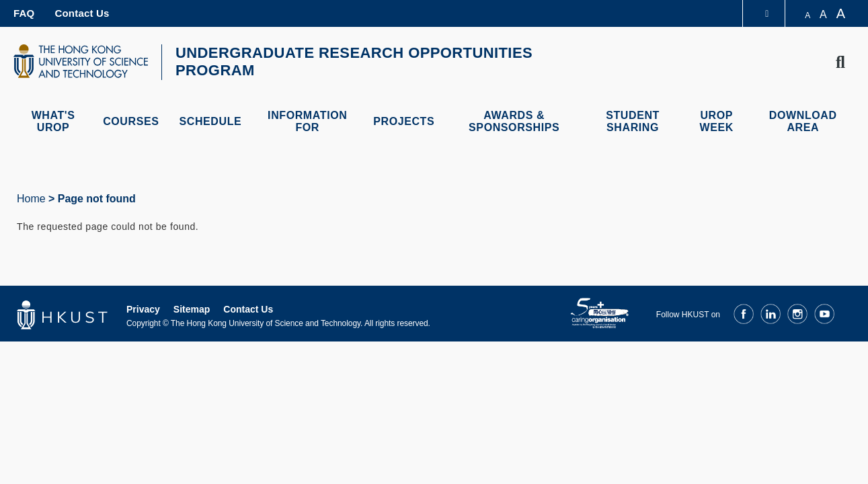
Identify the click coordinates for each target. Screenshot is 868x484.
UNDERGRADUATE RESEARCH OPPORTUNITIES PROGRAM (354, 62)
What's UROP (53, 121)
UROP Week (717, 121)
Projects (404, 121)
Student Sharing (633, 121)
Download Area (803, 121)
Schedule (210, 121)
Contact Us (82, 13)
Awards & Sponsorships (514, 121)
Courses (131, 121)
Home (31, 199)
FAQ (24, 13)
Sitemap (192, 309)
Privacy (143, 309)
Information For (307, 121)
